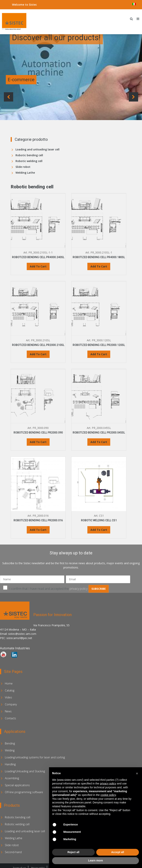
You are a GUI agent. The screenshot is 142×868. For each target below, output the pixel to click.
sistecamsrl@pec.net (19, 638)
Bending (10, 743)
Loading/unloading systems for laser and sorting (35, 757)
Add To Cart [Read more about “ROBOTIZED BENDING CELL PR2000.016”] (38, 530)
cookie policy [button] (108, 795)
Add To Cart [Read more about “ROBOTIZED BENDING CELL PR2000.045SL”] (99, 442)
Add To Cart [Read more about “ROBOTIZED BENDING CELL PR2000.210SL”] (38, 354)
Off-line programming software (24, 792)
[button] (137, 773)
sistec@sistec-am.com (22, 634)
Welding (10, 750)
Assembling (12, 778)
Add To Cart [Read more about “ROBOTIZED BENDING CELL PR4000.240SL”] (38, 266)
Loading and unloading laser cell (37, 149)
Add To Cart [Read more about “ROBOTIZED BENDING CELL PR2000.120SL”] (99, 354)
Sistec (33, 5)
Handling (10, 764)
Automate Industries (15, 648)
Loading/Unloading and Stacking (25, 771)
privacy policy (79, 589)
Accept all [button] (118, 852)
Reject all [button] (73, 852)
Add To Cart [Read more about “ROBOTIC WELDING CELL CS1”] (99, 530)
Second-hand (13, 852)
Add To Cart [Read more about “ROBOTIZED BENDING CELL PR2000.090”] (38, 442)
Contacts (10, 718)
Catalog (10, 690)
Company (11, 704)
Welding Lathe (25, 173)
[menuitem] (134, 4)
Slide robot (23, 167)
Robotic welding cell (29, 161)
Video (8, 697)
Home (9, 683)
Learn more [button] (96, 860)
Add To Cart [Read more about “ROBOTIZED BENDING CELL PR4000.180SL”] (99, 266)
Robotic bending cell (29, 155)
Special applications (17, 785)
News (8, 711)
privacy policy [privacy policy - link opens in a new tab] (108, 784)
